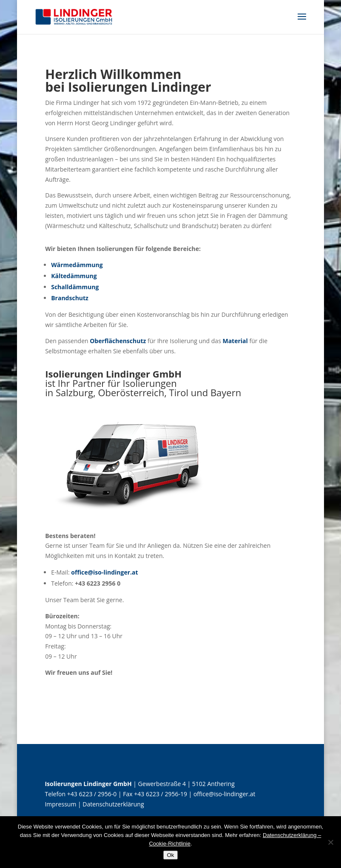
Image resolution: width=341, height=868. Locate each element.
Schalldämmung (75, 287)
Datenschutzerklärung (113, 804)
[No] (330, 842)
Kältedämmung (74, 276)
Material (235, 341)
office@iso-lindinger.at (104, 572)
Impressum (60, 804)
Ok (170, 855)
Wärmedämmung (77, 265)
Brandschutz (70, 298)
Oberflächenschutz (118, 341)
